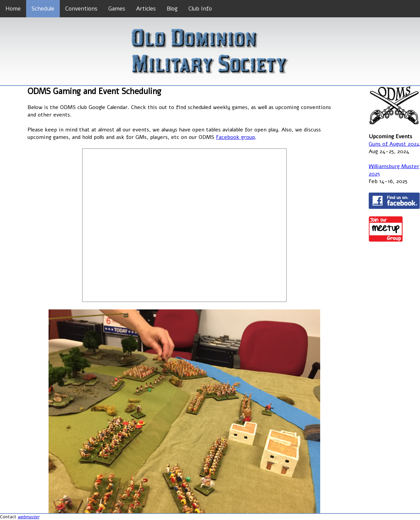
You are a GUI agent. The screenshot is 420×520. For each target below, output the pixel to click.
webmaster (29, 517)
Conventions (81, 9)
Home (13, 9)
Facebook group (235, 137)
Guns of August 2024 (394, 144)
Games (117, 9)
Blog (172, 9)
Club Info (200, 9)
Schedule (43, 9)
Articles (146, 9)
